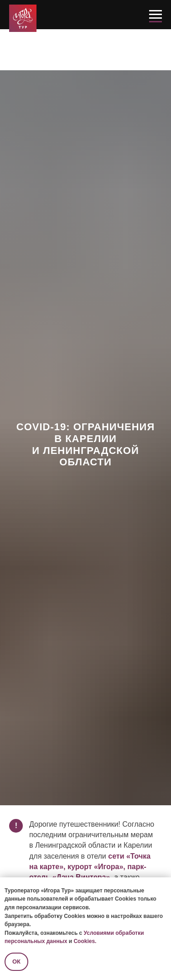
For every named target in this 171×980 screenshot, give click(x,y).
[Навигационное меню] (155, 15)
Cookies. (85, 941)
